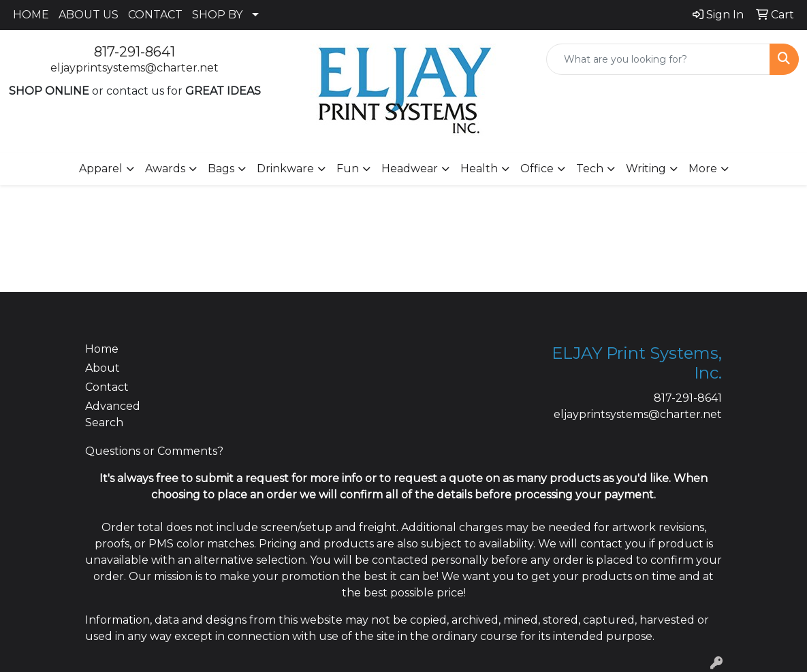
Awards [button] (165, 169)
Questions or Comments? (154, 451)
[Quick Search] (658, 59)
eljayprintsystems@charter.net (134, 68)
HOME (31, 15)
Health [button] (479, 169)
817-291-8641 (134, 52)
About (102, 368)
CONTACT (155, 15)
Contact (107, 387)
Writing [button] (646, 169)
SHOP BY (217, 15)
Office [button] (537, 169)
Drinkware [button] (285, 169)
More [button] (703, 169)
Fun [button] (348, 169)
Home (102, 349)
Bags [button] (221, 169)
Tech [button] (590, 169)
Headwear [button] (410, 169)
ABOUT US (89, 15)
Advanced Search (113, 414)
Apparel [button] (101, 169)
